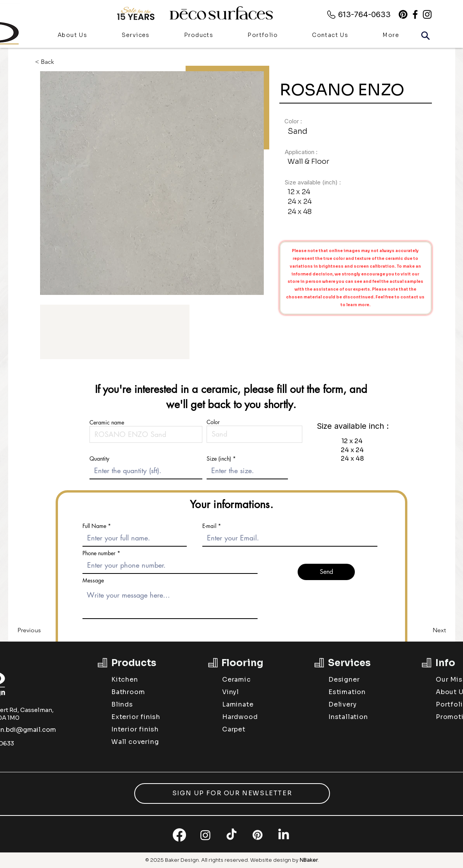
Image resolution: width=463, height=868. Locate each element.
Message (93, 580)
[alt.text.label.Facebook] (415, 14)
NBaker (309, 860)
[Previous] (43, 630)
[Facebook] (179, 835)
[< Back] (50, 62)
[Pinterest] (403, 14)
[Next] (426, 630)
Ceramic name (107, 423)
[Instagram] (205, 835)
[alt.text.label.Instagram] (427, 14)
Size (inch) (219, 459)
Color (213, 422)
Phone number (99, 553)
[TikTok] (231, 835)
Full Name (94, 526)
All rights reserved (224, 860)
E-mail (209, 526)
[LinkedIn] (284, 835)
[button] (199, 36)
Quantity (99, 459)
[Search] (425, 35)
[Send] (326, 572)
